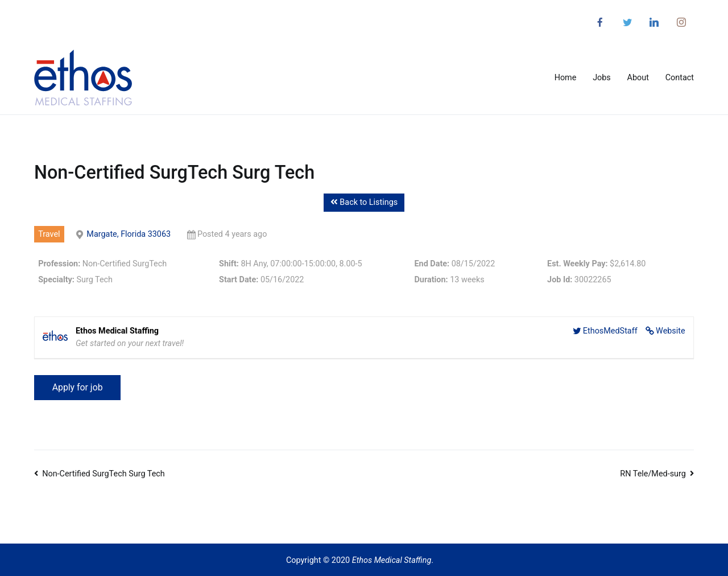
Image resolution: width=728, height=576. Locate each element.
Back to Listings (364, 202)
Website (671, 331)
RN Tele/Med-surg (653, 474)
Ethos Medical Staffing (392, 560)
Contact (680, 78)
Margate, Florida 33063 (129, 234)
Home (566, 78)
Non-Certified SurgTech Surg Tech (104, 474)
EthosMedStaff (610, 331)
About (638, 78)
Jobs (602, 78)
